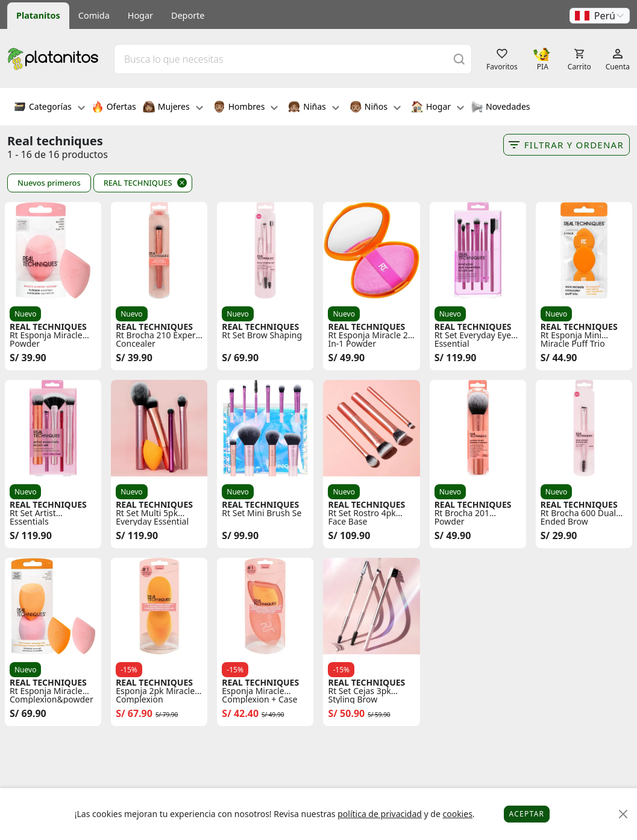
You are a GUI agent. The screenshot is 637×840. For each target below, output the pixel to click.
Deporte (188, 15)
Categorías (49, 108)
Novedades (500, 108)
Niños (375, 108)
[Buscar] (459, 59)
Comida (94, 15)
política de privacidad (380, 814)
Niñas (313, 108)
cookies (457, 814)
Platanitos (38, 15)
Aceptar (527, 814)
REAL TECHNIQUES (138, 183)
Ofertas (114, 108)
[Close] (623, 814)
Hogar (140, 15)
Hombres (246, 108)
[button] (600, 16)
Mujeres (173, 108)
